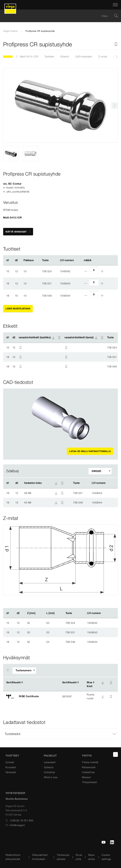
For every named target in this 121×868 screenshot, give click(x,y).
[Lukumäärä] (94, 270)
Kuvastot (11, 767)
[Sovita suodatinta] (100, 471)
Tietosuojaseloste (63, 857)
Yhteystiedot (89, 782)
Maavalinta (92, 857)
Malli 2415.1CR (29, 56)
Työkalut (49, 767)
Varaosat (11, 772)
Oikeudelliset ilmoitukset (40, 857)
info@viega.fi (15, 825)
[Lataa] (103, 683)
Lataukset (50, 762)
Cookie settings (106, 857)
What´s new (51, 777)
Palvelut (50, 756)
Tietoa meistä (90, 762)
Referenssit (89, 767)
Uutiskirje (49, 772)
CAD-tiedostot (84, 56)
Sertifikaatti (14, 682)
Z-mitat (103, 56)
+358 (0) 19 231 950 (19, 820)
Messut (86, 777)
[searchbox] (58, 16)
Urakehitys (88, 772)
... (22, 31)
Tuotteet (49, 56)
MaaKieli (90, 684)
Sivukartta (79, 857)
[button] (60, 734)
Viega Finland (10, 31)
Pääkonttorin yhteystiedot (13, 857)
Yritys (87, 756)
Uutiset (10, 762)
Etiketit (65, 56)
